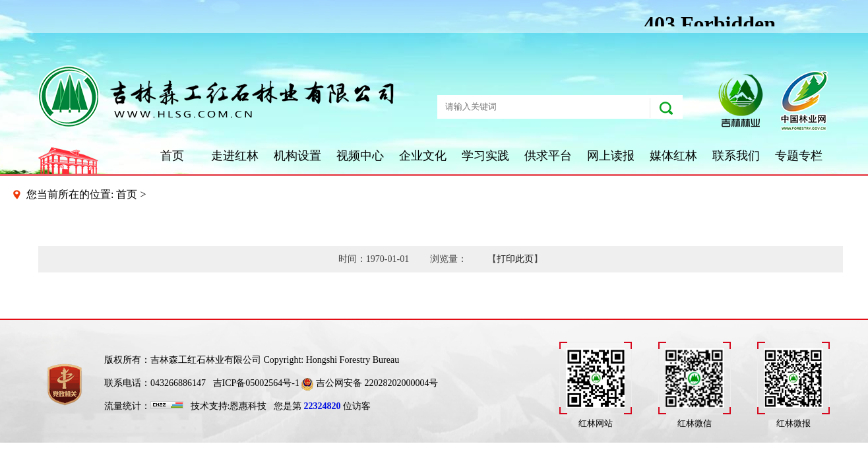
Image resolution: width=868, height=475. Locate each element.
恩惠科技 (248, 406)
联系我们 (736, 156)
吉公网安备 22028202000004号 (370, 383)
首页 (172, 156)
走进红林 (235, 156)
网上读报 (611, 156)
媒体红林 (673, 156)
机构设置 (297, 156)
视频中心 (360, 156)
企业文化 (423, 156)
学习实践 (485, 156)
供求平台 (548, 156)
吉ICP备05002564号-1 (256, 383)
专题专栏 (799, 156)
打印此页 (515, 259)
